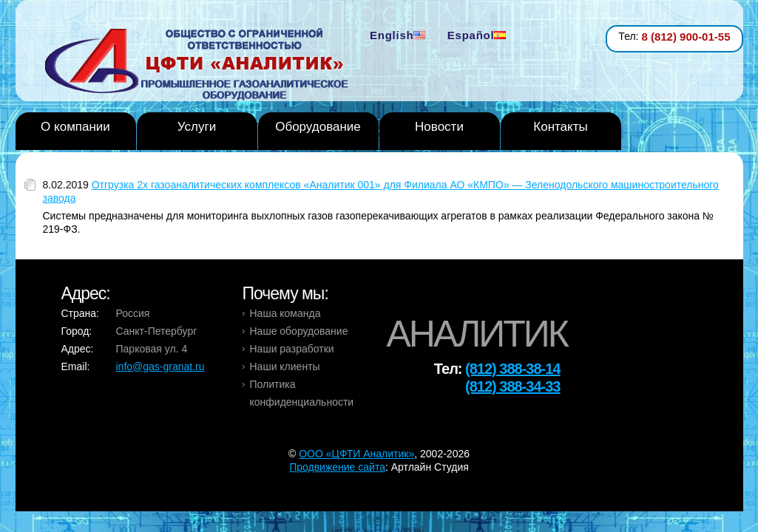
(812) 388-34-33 (512, 386)
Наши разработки (292, 349)
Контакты (560, 127)
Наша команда (285, 313)
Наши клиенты (285, 366)
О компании (75, 127)
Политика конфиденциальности (302, 393)
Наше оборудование (299, 331)
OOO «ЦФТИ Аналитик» (356, 454)
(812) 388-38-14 (512, 369)
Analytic (202, 66)
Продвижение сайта (337, 467)
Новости (439, 127)
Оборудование (318, 127)
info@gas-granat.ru (160, 366)
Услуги (197, 127)
